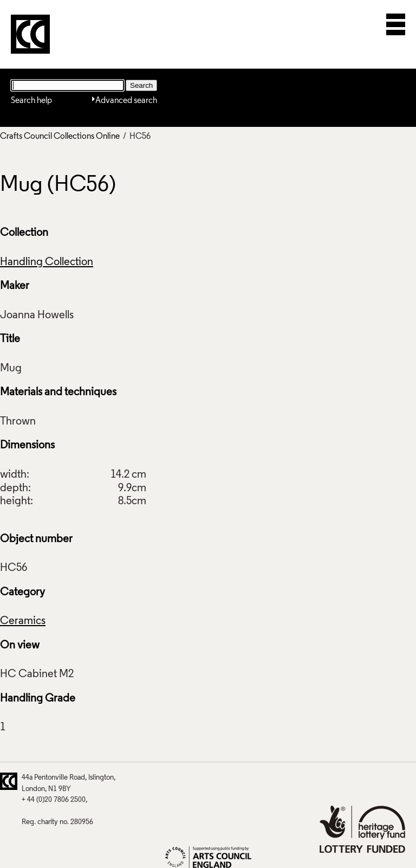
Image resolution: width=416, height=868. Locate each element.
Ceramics (23, 621)
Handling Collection (47, 262)
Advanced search (126, 101)
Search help (31, 101)
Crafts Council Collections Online (60, 137)
